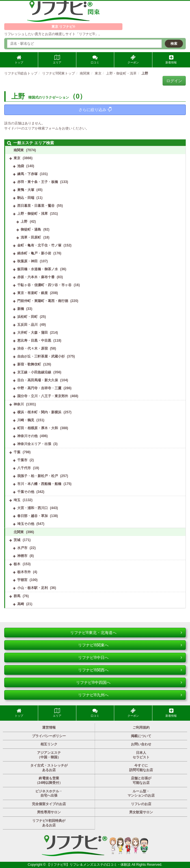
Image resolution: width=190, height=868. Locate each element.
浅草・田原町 (31, 237)
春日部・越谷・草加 (33, 516)
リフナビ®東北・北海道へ (126, 633)
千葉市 (22, 460)
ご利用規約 (141, 727)
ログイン (174, 81)
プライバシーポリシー (49, 736)
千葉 (17, 452)
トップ (19, 59)
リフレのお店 (141, 804)
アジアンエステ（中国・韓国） (49, 755)
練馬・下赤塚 (27, 174)
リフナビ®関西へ (130, 670)
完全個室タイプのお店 (49, 804)
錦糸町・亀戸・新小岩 (34, 253)
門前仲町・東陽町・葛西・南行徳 (43, 301)
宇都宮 (22, 580)
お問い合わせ (141, 744)
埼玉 (17, 500)
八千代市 (24, 468)
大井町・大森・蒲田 (33, 333)
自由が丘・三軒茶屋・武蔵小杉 (41, 356)
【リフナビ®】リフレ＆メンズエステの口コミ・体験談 (89, 865)
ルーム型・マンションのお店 (141, 793)
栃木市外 (24, 572)
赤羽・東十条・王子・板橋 (38, 182)
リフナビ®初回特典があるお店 (49, 823)
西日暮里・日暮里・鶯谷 (36, 206)
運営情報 (49, 727)
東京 (17, 158)
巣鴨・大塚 (26, 190)
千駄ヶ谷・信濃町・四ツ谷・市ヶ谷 (44, 285)
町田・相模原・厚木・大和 (38, 428)
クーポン (133, 59)
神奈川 (19, 404)
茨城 (17, 540)
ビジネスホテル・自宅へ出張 (49, 793)
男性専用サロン (49, 812)
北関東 (19, 532)
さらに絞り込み (95, 109)
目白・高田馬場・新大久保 (38, 380)
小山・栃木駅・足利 (33, 588)
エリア (57, 59)
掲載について (141, 736)
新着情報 (171, 59)
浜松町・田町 (27, 317)
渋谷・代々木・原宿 (33, 348)
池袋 (21, 166)
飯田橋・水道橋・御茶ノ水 (38, 269)
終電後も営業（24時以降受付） (49, 780)
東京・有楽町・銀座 (33, 293)
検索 (174, 44)
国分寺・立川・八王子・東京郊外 (43, 396)
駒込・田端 (26, 198)
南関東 (19, 150)
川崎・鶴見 (26, 420)
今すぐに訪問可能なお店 (141, 768)
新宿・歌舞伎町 (29, 364)
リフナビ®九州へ (130, 695)
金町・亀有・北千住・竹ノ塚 (39, 245)
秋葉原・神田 (27, 261)
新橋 (21, 309)
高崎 (21, 604)
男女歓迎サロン (141, 812)
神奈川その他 (27, 436)
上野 (24, 222)
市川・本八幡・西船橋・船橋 (39, 484)
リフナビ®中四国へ (129, 682)
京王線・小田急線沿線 (34, 372)
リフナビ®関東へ (130, 645)
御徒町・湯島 (31, 229)
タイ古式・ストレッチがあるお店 (49, 768)
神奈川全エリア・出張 (34, 444)
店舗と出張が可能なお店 (141, 780)
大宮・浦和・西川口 (33, 508)
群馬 (17, 596)
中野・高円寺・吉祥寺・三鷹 (39, 388)
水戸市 (22, 548)
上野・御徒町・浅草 (33, 214)
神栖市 (22, 556)
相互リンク (49, 744)
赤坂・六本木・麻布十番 (36, 277)
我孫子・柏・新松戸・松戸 (38, 476)
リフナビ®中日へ (130, 658)
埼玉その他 (26, 524)
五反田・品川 (27, 325)
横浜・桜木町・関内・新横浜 (39, 412)
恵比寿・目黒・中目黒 (34, 341)
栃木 (17, 564)
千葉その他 (26, 492)
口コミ (95, 59)
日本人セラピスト (141, 755)
